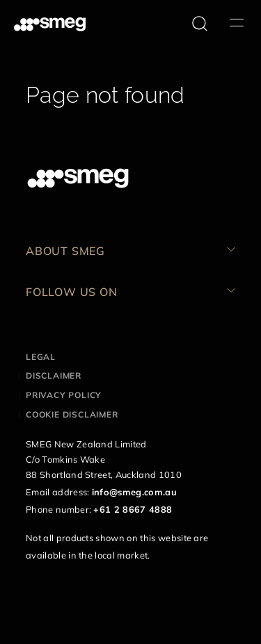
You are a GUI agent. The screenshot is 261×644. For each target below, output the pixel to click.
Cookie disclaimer (72, 414)
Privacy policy (64, 395)
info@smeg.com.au (134, 492)
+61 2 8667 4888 (133, 509)
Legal (41, 357)
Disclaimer (54, 375)
